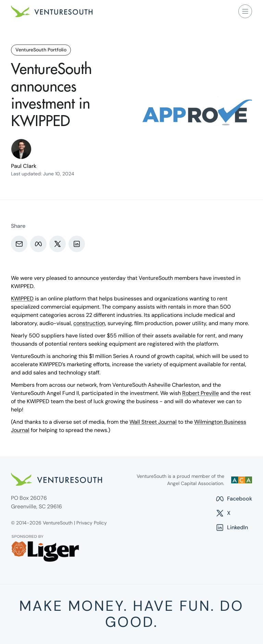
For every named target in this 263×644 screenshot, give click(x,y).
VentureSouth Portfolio (41, 50)
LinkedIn (232, 528)
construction (89, 323)
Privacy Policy (92, 523)
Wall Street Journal (153, 422)
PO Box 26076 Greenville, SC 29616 (36, 502)
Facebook (234, 499)
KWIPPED (22, 299)
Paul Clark (24, 166)
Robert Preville (201, 393)
